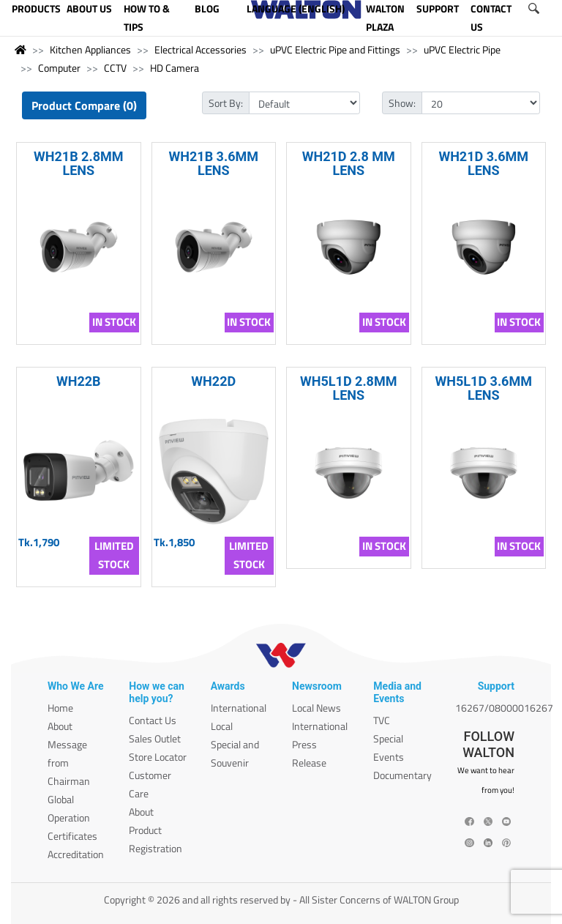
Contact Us (153, 720)
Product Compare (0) (84, 105)
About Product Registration (156, 830)
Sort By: (226, 103)
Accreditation (76, 854)
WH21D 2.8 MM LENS (349, 163)
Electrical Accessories (201, 49)
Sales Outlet (155, 738)
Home (60, 708)
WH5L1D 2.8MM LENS (348, 388)
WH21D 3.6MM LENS (483, 163)
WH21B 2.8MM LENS (78, 163)
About (60, 726)
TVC (382, 720)
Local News (316, 708)
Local (222, 726)
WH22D (213, 381)
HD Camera (175, 68)
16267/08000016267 (504, 708)
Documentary (402, 775)
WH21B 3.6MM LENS (214, 163)
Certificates (72, 836)
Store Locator (158, 757)
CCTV (115, 68)
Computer (59, 68)
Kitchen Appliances (90, 49)
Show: (402, 103)
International (239, 708)
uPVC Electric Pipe (462, 49)
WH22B (79, 381)
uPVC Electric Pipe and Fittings (335, 49)
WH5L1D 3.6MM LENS (484, 388)
